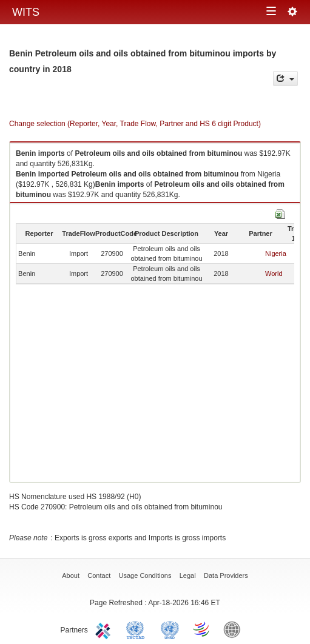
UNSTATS (170, 629)
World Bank (235, 629)
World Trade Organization (202, 629)
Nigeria (276, 253)
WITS (26, 12)
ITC (105, 629)
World (274, 273)
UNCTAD (138, 629)
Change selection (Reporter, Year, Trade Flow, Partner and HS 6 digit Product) (135, 124)
